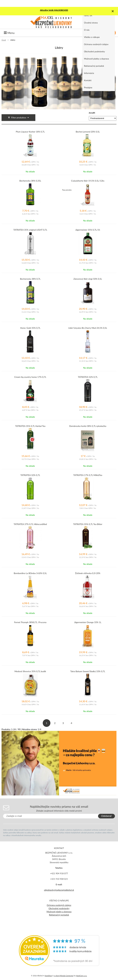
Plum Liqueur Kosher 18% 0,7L (30, 132)
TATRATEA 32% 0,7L (30, 475)
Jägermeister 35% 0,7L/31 (88, 230)
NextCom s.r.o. (82, 976)
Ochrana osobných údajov (96, 44)
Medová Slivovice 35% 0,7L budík (30, 671)
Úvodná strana (91, 23)
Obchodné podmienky (94, 51)
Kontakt (88, 80)
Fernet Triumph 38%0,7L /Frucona (30, 622)
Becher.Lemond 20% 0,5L (88, 132)
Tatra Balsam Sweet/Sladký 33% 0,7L (88, 671)
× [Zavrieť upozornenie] (113, 11)
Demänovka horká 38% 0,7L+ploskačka (88, 426)
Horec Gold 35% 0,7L (30, 328)
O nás (87, 30)
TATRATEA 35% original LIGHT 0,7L (30, 230)
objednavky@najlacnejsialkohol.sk (59, 890)
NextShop (48, 976)
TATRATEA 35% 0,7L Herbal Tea (30, 426)
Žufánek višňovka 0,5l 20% (88, 573)
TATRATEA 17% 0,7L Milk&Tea (88, 475)
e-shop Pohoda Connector (64, 976)
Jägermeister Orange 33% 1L (88, 622)
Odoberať (106, 816)
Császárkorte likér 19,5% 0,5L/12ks (88, 181)
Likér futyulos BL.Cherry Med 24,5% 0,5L (88, 328)
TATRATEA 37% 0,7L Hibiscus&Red (30, 524)
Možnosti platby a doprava (96, 59)
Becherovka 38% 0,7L (30, 279)
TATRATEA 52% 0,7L (88, 377)
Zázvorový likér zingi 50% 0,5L (88, 279)
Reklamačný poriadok (94, 66)
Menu (9, 33)
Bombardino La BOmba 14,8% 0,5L (30, 573)
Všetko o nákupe (92, 37)
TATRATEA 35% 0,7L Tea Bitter (88, 524)
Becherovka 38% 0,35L (30, 181)
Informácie (89, 73)
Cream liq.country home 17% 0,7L (30, 377)
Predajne (88, 87)
